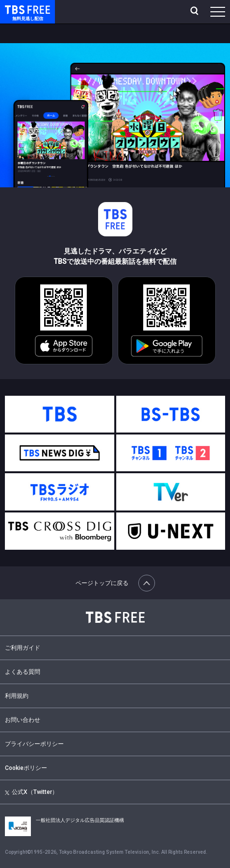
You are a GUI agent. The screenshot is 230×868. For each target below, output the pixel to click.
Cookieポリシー (26, 768)
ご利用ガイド (23, 648)
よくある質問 (23, 672)
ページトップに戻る (115, 583)
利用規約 (17, 696)
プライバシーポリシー (34, 744)
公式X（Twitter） (31, 792)
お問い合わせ (23, 720)
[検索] (195, 12)
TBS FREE (16, 9)
